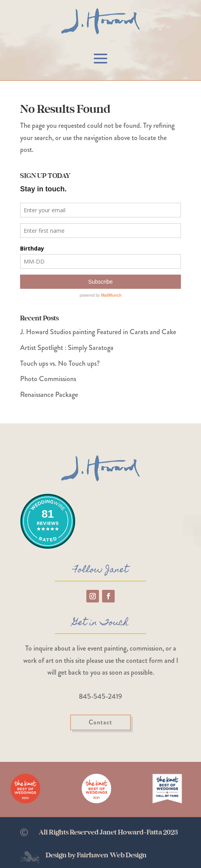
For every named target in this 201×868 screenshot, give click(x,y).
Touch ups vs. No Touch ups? (60, 363)
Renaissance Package (49, 395)
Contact (100, 722)
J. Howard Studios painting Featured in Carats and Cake (98, 332)
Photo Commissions (48, 379)
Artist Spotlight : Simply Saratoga (67, 348)
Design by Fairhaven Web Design (96, 855)
